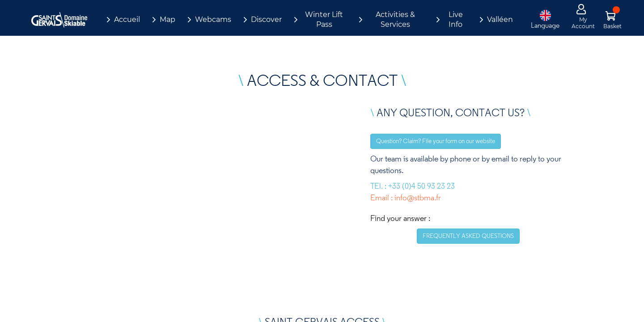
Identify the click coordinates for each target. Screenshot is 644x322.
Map (167, 19)
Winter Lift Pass (324, 19)
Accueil (127, 19)
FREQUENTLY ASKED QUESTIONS (468, 236)
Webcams (213, 19)
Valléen (500, 19)
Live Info (456, 19)
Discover (266, 19)
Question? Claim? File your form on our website (436, 141)
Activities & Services (395, 19)
